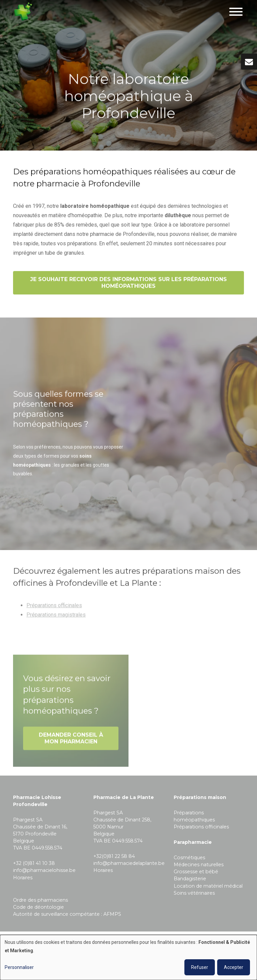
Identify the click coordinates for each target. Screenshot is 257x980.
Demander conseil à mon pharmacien (71, 740)
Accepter (234, 967)
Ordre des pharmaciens (40, 900)
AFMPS (112, 914)
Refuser (200, 967)
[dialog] (128, 957)
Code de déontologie (38, 907)
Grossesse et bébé (196, 872)
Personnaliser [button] (19, 967)
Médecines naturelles (199, 865)
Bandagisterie (190, 879)
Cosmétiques (189, 858)
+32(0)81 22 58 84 (114, 856)
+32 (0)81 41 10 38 (34, 863)
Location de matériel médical (208, 886)
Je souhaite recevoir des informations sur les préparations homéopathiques (128, 283)
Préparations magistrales (56, 617)
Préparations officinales (54, 607)
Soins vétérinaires (194, 893)
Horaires (23, 878)
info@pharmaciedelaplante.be (129, 863)
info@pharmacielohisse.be (44, 870)
